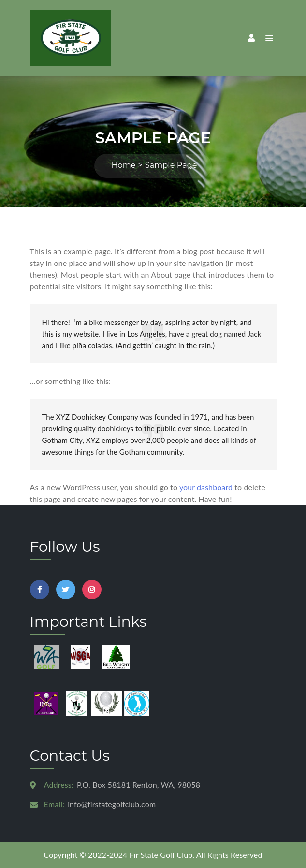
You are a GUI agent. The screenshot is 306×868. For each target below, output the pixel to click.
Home (123, 165)
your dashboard (206, 487)
